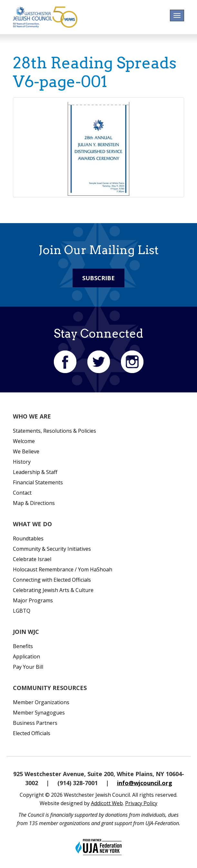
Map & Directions (34, 503)
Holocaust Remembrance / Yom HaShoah (63, 569)
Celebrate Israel (32, 559)
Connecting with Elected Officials (52, 580)
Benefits (23, 646)
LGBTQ (22, 611)
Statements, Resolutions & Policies (54, 431)
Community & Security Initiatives (52, 549)
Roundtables (28, 538)
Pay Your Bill (28, 667)
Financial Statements (38, 482)
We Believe (26, 451)
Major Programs (33, 600)
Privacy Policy (141, 803)
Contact (22, 493)
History (22, 462)
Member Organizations (41, 702)
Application (26, 656)
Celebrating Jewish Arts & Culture (53, 590)
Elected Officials (32, 733)
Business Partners (35, 723)
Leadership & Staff (35, 472)
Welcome (24, 441)
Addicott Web (107, 803)
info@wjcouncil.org (145, 783)
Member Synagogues (39, 713)
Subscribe (98, 278)
